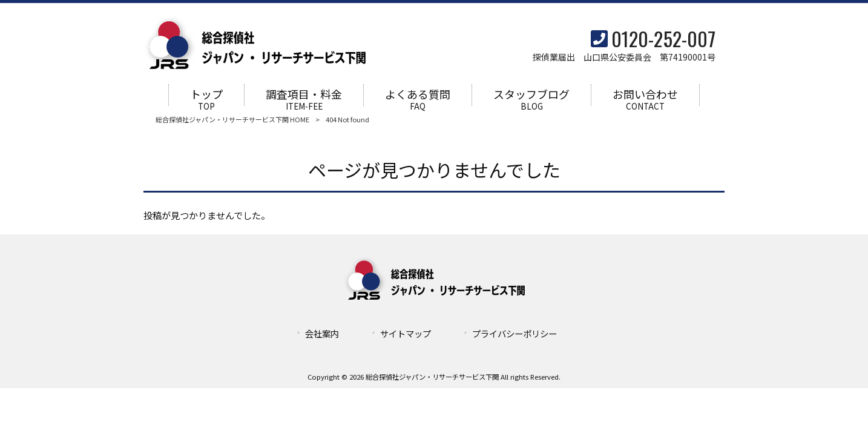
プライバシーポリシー (515, 334)
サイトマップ (406, 334)
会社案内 (322, 334)
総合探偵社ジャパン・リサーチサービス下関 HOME (232, 120)
